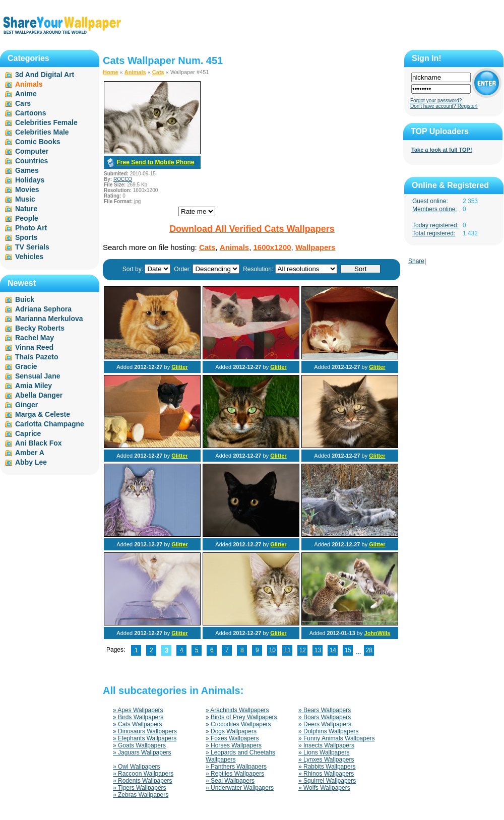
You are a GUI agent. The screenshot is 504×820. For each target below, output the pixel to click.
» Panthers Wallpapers (236, 767)
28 (369, 650)
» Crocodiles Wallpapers (238, 724)
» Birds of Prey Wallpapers (241, 717)
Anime (26, 94)
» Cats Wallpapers (138, 724)
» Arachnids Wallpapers (237, 710)
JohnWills (377, 633)
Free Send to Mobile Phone (155, 162)
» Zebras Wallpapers (141, 795)
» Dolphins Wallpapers (329, 731)
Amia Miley (34, 386)
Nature (26, 209)
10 (272, 650)
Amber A (30, 453)
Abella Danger (39, 395)
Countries (31, 161)
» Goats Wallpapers (139, 745)
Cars (23, 103)
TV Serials (32, 247)
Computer (32, 151)
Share (416, 261)
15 (348, 650)
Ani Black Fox (39, 443)
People (27, 218)
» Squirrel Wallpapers (327, 781)
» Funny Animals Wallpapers (337, 738)
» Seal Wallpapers (230, 781)
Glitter (179, 367)
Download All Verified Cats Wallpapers (252, 229)
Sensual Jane (38, 376)
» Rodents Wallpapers (143, 781)
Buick (25, 299)
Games (27, 170)
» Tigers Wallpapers (140, 788)
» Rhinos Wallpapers (326, 774)
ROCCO (123, 179)
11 (288, 650)
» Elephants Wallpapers (145, 738)
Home (111, 72)
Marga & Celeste (43, 414)
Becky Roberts (40, 328)
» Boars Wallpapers (325, 717)
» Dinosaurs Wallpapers (145, 731)
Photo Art (31, 228)
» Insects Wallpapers (326, 745)
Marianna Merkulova (49, 319)
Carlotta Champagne (50, 424)
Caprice (28, 433)
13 (318, 650)
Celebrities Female (46, 122)
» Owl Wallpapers (137, 767)
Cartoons (30, 113)
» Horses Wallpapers (234, 745)
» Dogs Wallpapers (231, 731)
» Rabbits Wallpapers (327, 767)
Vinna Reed (34, 347)
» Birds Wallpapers (138, 717)
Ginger (26, 405)
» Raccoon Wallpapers (143, 774)
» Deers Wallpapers (325, 724)
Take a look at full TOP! (442, 150)
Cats (158, 72)
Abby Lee (31, 462)
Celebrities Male (42, 132)
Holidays (30, 180)
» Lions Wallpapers (324, 752)
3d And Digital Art (45, 75)
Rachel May (35, 338)
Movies (27, 190)
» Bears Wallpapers (325, 710)
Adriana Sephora (43, 309)
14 (333, 650)
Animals (135, 72)
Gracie (26, 366)
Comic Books (38, 142)
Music (25, 199)
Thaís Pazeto (37, 357)
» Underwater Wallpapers (240, 788)
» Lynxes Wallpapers (326, 760)
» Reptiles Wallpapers (235, 774)
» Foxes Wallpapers (232, 738)
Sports (26, 237)
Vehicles (29, 257)
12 (303, 650)
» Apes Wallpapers (138, 710)
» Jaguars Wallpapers (142, 752)
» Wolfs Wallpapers (324, 788)
